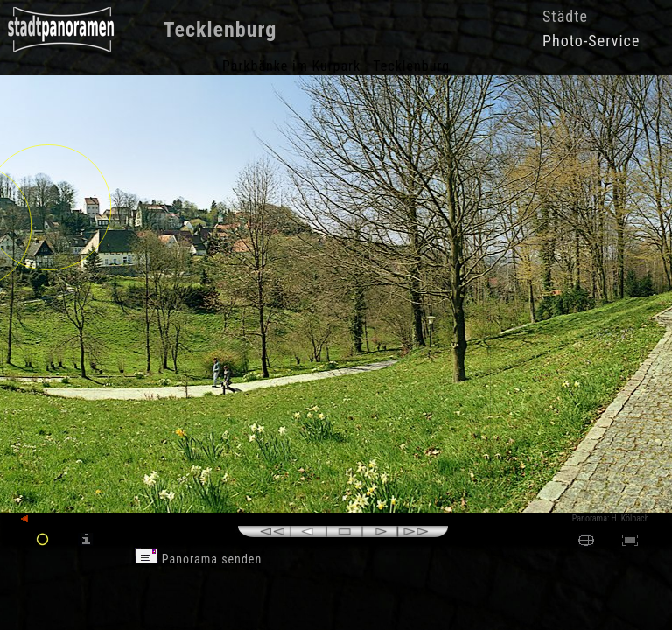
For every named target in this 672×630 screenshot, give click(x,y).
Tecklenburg (220, 30)
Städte (565, 16)
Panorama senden (199, 559)
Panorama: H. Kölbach (611, 518)
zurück (41, 519)
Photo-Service (591, 41)
